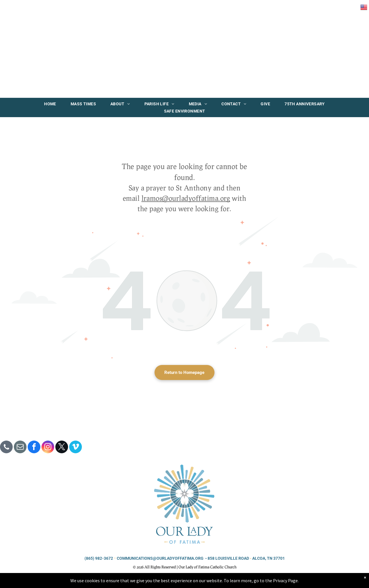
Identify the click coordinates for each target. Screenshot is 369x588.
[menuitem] (50, 104)
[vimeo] (76, 448)
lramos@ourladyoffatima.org (186, 198)
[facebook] (34, 448)
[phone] (6, 448)
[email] (20, 448)
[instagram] (48, 448)
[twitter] (62, 448)
